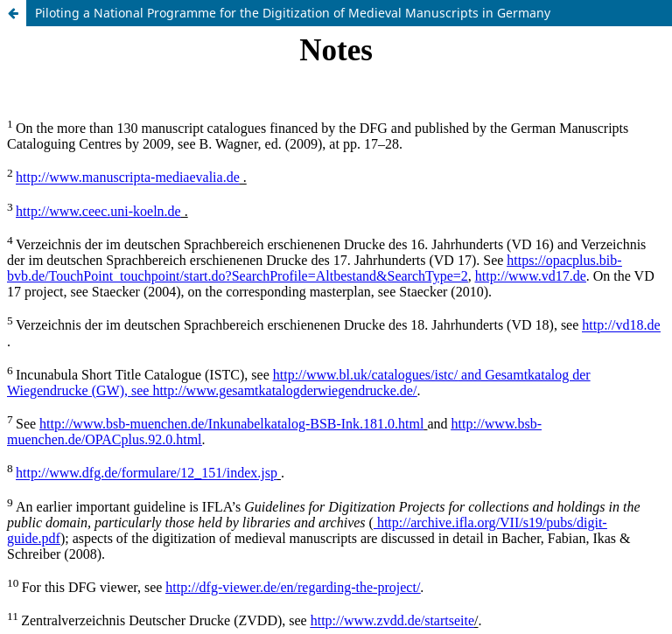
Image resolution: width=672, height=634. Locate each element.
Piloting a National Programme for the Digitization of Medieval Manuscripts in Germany (293, 13)
